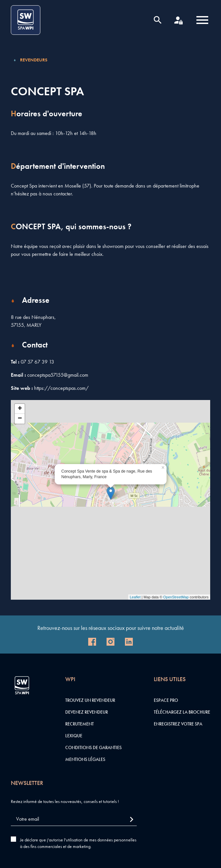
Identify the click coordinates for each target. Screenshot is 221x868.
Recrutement (80, 724)
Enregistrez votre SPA (178, 724)
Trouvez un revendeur (90, 700)
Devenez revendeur (87, 712)
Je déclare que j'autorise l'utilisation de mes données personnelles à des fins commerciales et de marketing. (78, 843)
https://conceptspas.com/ (61, 388)
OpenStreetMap (176, 597)
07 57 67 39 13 (37, 362)
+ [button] (20, 409)
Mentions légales (85, 759)
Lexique (74, 736)
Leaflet (135, 597)
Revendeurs (34, 60)
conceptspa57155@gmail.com (58, 375)
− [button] (20, 419)
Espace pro (166, 700)
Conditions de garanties (93, 747)
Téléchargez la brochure (182, 712)
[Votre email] (74, 819)
